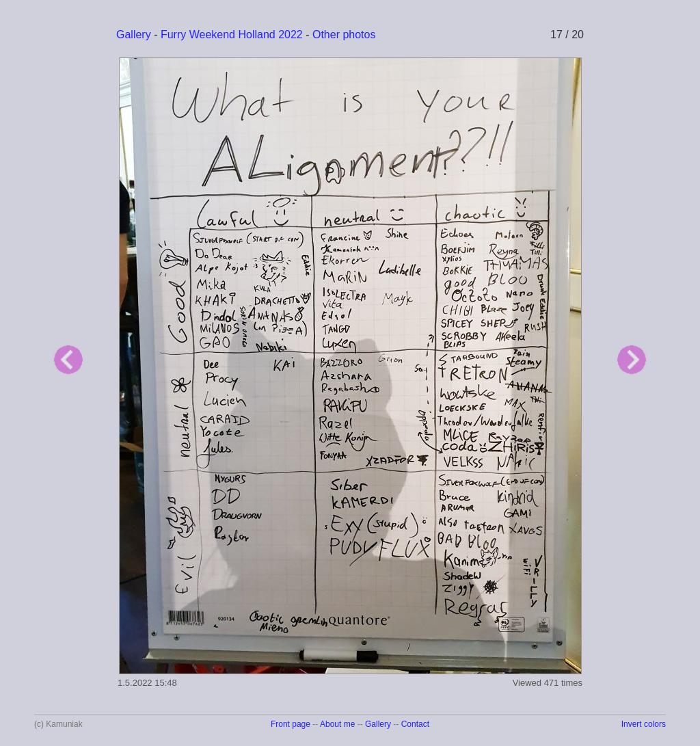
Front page (291, 724)
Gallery (134, 35)
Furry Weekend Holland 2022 (232, 35)
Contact (415, 724)
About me (337, 724)
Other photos (344, 35)
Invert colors (644, 724)
